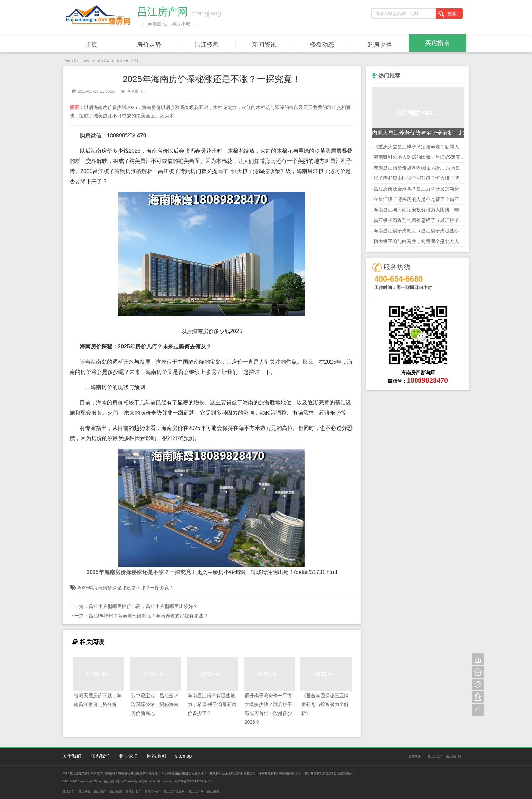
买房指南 (437, 43)
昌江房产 (100, 791)
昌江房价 (122, 61)
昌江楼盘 (207, 45)
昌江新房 (116, 791)
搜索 (448, 14)
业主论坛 (128, 756)
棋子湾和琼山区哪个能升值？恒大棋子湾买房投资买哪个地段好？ (442, 178)
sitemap (183, 756)
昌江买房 (103, 61)
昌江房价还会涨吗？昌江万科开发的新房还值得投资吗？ (433, 189)
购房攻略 (380, 45)
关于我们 (72, 756)
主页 (91, 45)
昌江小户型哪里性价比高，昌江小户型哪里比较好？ (143, 606)
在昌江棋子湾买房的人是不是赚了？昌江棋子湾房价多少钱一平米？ (445, 199)
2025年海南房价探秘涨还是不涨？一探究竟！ (126, 588)
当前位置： (72, 61)
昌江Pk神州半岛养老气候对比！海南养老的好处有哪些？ (148, 616)
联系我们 (100, 756)
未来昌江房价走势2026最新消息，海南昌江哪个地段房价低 (436, 168)
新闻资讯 (264, 45)
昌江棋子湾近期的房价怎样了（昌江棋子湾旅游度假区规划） (438, 220)
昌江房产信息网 (174, 791)
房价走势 (149, 45)
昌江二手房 (152, 791)
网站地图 (156, 756)
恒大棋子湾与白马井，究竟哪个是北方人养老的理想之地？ (435, 241)
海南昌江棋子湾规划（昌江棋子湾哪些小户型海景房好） (433, 231)
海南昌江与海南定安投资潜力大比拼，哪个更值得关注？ (433, 210)
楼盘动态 (322, 45)
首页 (87, 61)
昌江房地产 (435, 756)
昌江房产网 (453, 756)
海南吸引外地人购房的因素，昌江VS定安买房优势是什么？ (436, 157)
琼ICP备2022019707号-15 (193, 781)
